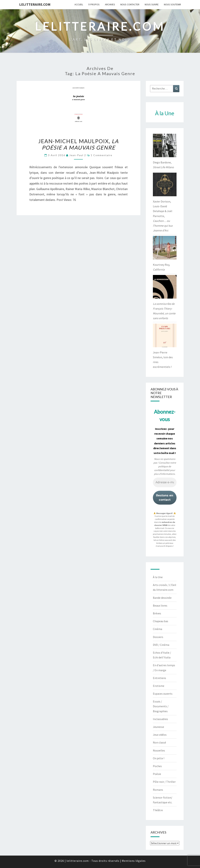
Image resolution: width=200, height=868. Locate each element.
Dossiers (158, 637)
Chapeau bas (161, 621)
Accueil (79, 4)
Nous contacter (130, 4)
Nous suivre (152, 4)
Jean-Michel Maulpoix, (78, 144)
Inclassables (160, 719)
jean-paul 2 (78, 155)
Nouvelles (159, 750)
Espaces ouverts (163, 694)
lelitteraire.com (35, 4)
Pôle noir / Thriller (164, 782)
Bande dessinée (162, 598)
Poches (157, 766)
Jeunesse (158, 727)
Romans (158, 790)
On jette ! (159, 758)
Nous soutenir (172, 4)
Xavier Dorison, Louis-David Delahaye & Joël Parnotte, (163, 216)
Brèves (157, 613)
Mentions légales (134, 861)
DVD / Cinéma (161, 645)
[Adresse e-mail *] (165, 483)
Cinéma (158, 629)
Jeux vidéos (160, 735)
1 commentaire (102, 155)
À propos (94, 4)
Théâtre (158, 810)
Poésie (157, 774)
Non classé (159, 742)
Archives (110, 4)
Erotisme (159, 686)
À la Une (158, 577)
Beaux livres (160, 605)
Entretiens (159, 678)
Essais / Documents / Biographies (161, 706)
